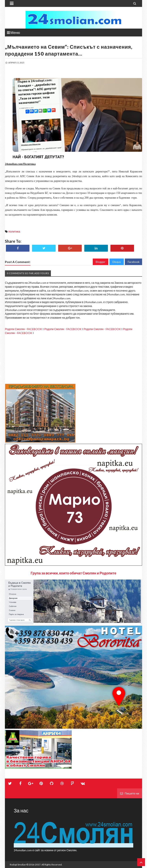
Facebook (134, 262)
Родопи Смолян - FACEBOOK (23, 329)
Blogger (101, 262)
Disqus (117, 262)
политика (14, 231)
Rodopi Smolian (18, 865)
